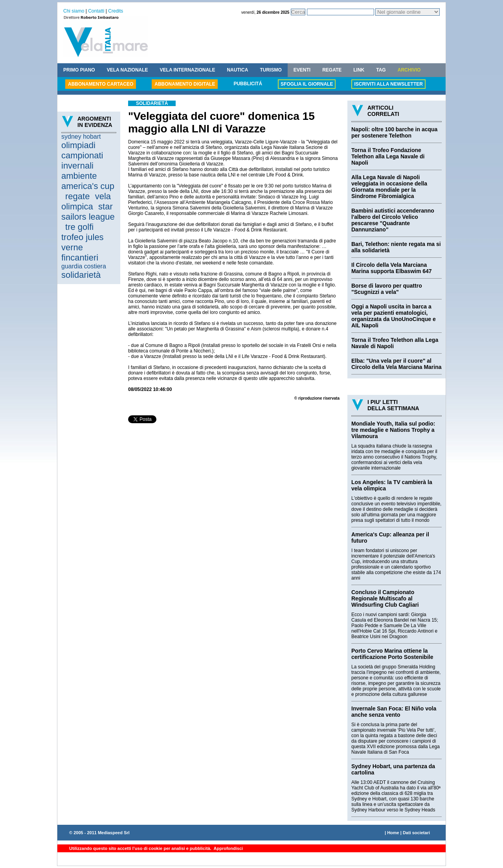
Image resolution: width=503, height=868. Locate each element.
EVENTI (302, 70)
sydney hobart (81, 137)
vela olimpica (86, 201)
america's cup (88, 186)
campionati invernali (82, 161)
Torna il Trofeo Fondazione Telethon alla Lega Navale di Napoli (388, 156)
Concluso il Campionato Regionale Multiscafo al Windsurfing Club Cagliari (385, 598)
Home (393, 833)
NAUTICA (237, 70)
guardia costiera (84, 266)
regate (77, 196)
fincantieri (80, 258)
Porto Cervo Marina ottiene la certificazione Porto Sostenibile (392, 654)
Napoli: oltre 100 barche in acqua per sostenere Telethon (394, 132)
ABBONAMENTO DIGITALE (185, 84)
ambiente (79, 176)
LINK (359, 70)
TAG (381, 70)
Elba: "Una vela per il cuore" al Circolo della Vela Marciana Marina (397, 364)
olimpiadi (78, 145)
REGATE (332, 70)
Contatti (96, 11)
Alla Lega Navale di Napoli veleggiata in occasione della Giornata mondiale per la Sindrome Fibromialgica (389, 187)
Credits (116, 11)
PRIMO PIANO (79, 70)
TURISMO (271, 70)
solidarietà (81, 275)
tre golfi (79, 227)
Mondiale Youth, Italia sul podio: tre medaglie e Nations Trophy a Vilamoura (393, 430)
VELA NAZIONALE (128, 70)
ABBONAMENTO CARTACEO (101, 84)
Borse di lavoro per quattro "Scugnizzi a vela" (387, 289)
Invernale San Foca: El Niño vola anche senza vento (394, 712)
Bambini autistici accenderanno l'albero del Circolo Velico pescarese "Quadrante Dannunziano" (393, 220)
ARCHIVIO (409, 70)
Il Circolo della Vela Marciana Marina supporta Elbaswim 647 (392, 268)
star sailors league (88, 212)
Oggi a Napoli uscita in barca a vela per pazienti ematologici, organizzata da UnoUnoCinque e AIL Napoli (394, 316)
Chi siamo (74, 11)
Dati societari (416, 833)
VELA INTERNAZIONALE (188, 70)
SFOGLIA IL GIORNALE (307, 84)
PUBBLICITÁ (248, 84)
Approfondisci (228, 848)
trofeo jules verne (83, 242)
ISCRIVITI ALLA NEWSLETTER (388, 84)
